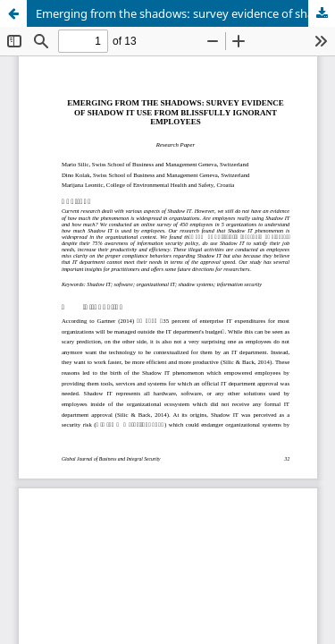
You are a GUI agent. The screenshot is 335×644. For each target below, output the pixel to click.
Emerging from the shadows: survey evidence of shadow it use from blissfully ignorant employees (185, 13)
